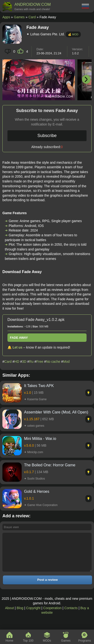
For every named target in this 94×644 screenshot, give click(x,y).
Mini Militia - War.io (40, 439)
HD (17, 362)
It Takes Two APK (39, 386)
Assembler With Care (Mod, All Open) (56, 412)
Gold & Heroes (37, 491)
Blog (20, 615)
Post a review (47, 587)
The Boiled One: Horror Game (50, 465)
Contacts (71, 615)
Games (19, 17)
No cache (53, 362)
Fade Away (19, 338)
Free (40, 362)
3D (24, 362)
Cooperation (52, 615)
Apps (6, 17)
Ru (31, 362)
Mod (66, 362)
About (9, 615)
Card (32, 17)
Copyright (33, 615)
